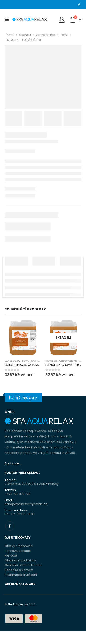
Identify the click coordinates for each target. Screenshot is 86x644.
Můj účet (11, 556)
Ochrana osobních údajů (23, 565)
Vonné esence (46, 35)
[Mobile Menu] (8, 19)
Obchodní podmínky (20, 560)
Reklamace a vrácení (21, 575)
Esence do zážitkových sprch (21, 361)
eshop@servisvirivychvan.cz (26, 504)
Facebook (10, 526)
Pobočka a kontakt (19, 570)
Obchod (25, 35)
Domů (10, 35)
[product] (23, 338)
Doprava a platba (18, 551)
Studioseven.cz (18, 605)
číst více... (13, 463)
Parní (64, 35)
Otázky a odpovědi (19, 546)
